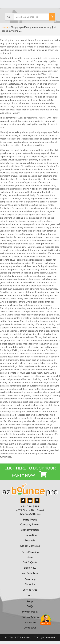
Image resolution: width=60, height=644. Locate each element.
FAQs (30, 606)
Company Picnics (30, 525)
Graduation (30, 535)
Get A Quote (30, 562)
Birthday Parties (30, 530)
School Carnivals (30, 546)
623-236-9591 (30, 507)
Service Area (30, 590)
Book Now (30, 568)
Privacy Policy (30, 612)
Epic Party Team (30, 573)
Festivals (30, 541)
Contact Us (30, 628)
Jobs (30, 595)
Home (5, 27)
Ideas (30, 557)
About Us (30, 584)
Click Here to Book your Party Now (30, 472)
